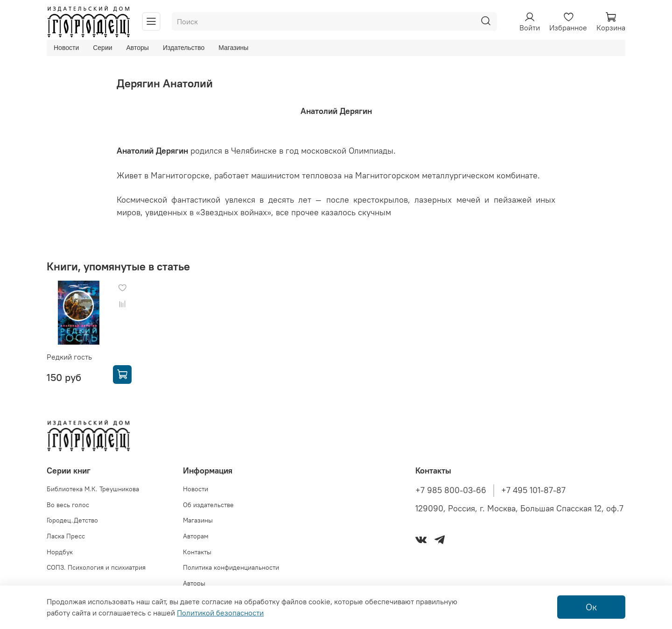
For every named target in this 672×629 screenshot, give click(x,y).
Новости (66, 48)
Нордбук (60, 552)
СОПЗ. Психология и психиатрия (96, 567)
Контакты (197, 552)
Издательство (184, 48)
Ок (591, 607)
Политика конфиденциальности (231, 567)
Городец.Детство (72, 520)
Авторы (138, 48)
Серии (102, 48)
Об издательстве (208, 505)
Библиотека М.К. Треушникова (93, 489)
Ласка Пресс (66, 536)
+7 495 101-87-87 (533, 490)
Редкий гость (69, 357)
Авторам (196, 536)
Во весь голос (68, 505)
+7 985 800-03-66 (451, 490)
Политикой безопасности (220, 613)
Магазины (233, 48)
